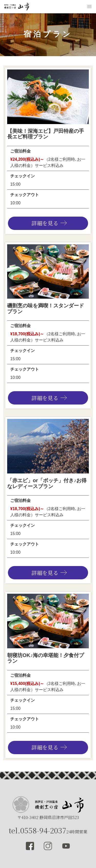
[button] (89, 7)
